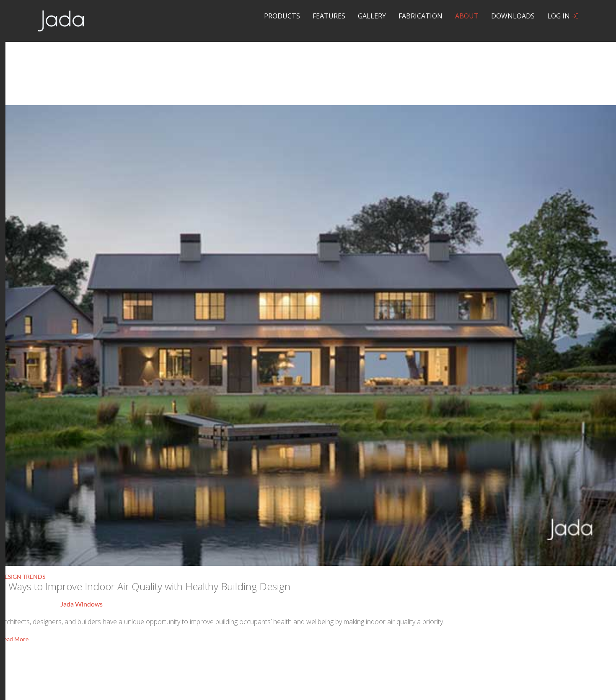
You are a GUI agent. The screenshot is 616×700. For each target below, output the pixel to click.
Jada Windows (82, 604)
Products (282, 16)
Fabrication (421, 16)
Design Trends (23, 577)
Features (329, 16)
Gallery (372, 16)
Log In (563, 16)
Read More (14, 639)
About (467, 16)
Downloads (513, 16)
